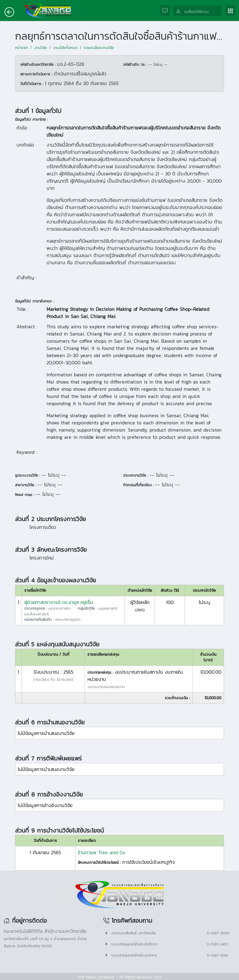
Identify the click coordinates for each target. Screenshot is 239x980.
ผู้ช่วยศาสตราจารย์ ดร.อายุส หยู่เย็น (59, 602)
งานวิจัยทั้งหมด (65, 48)
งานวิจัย (41, 48)
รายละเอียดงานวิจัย (99, 48)
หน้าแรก (21, 48)
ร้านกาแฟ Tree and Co (101, 852)
